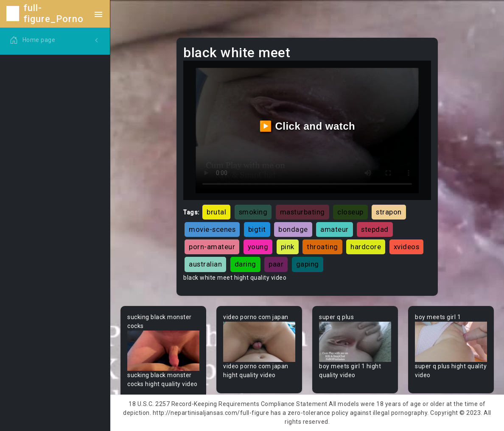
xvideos (407, 247)
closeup (350, 212)
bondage (293, 229)
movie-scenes (212, 229)
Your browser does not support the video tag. (163, 351)
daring (245, 264)
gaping (308, 264)
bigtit (257, 229)
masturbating (302, 212)
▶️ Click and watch (307, 126)
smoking (253, 212)
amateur (335, 229)
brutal (216, 212)
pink (288, 247)
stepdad (375, 229)
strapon (389, 212)
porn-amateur (212, 247)
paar (276, 264)
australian (205, 264)
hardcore (366, 247)
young (258, 247)
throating (322, 247)
